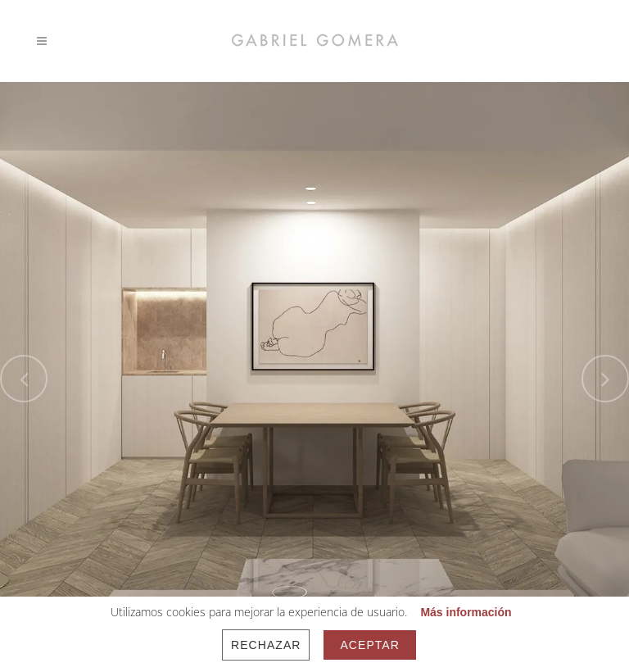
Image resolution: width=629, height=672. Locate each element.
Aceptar (369, 645)
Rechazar (266, 645)
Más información (466, 612)
